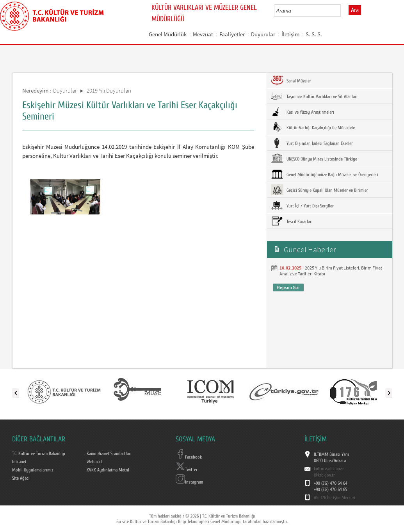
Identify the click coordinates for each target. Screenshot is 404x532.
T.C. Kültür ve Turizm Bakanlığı (39, 453)
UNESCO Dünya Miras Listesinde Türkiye (314, 159)
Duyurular (263, 34)
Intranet (19, 462)
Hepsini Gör (288, 287)
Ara (355, 10)
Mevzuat (203, 34)
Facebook (189, 457)
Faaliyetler (232, 34)
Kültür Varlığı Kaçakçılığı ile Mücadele (313, 127)
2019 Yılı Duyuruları (109, 90)
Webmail (94, 462)
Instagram (189, 482)
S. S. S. (314, 34)
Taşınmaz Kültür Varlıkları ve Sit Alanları (314, 96)
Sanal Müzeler (291, 80)
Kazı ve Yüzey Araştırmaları (303, 112)
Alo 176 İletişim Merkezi (335, 498)
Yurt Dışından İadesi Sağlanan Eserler (312, 143)
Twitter (187, 470)
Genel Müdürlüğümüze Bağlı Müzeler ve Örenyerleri (325, 174)
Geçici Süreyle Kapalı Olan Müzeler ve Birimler (319, 190)
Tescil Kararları (292, 221)
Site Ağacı (21, 478)
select (343, 11)
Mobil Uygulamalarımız (33, 470)
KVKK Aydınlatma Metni (108, 470)
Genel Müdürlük (168, 34)
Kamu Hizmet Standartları (109, 453)
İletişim (290, 34)
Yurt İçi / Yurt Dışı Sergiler (302, 205)
